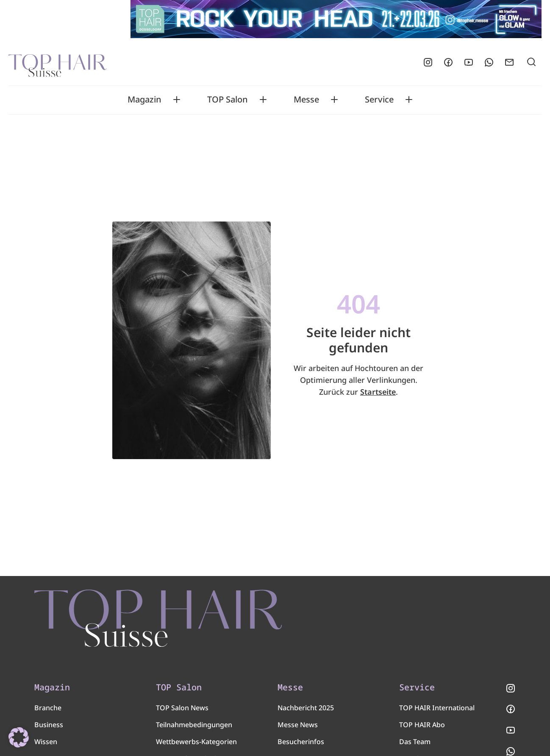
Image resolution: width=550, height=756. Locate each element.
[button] (19, 737)
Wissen (46, 742)
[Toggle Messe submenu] (334, 100)
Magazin (144, 100)
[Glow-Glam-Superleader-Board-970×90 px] (336, 19)
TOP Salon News (182, 708)
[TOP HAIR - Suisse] (158, 618)
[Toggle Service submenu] (409, 100)
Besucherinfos (301, 742)
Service (379, 100)
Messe (306, 100)
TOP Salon (228, 100)
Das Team (415, 742)
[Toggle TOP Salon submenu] (263, 100)
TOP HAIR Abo (422, 725)
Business (49, 725)
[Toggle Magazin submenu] (177, 100)
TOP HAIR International (437, 708)
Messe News (298, 725)
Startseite (378, 392)
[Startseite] (57, 62)
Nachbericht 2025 (306, 708)
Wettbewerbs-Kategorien (196, 742)
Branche (48, 708)
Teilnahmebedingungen (194, 725)
